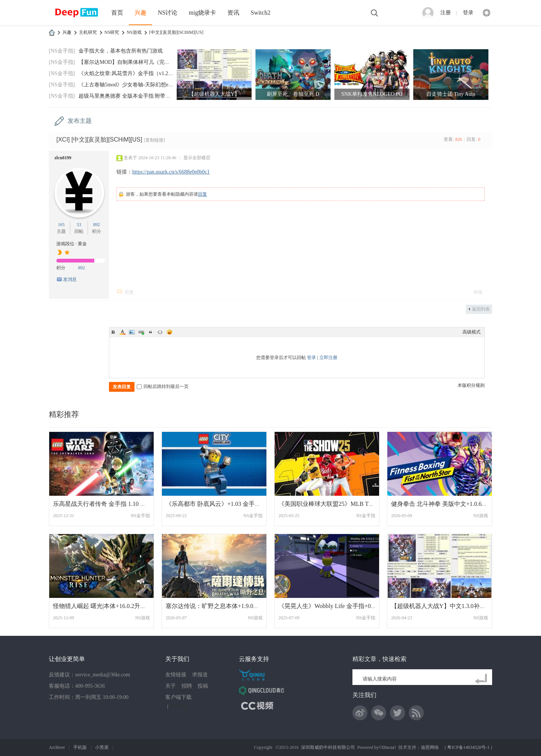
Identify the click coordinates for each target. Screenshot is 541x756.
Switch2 (260, 13)
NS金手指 (140, 516)
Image (132, 332)
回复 (202, 194)
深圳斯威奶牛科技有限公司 (328, 747)
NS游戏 (134, 32)
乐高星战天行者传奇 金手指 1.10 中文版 (106, 504)
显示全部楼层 (197, 158)
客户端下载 (178, 697)
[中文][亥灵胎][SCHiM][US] (176, 32)
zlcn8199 (63, 158)
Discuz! (389, 747)
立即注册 (328, 358)
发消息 (70, 279)
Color (122, 332)
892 (97, 225)
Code (160, 332)
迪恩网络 (430, 747)
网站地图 (179, 706)
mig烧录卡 (202, 13)
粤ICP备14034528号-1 (468, 747)
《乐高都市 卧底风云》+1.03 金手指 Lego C (223, 504)
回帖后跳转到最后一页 (163, 386)
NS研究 (112, 32)
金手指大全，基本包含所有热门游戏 (121, 51)
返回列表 (481, 309)
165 (61, 225)
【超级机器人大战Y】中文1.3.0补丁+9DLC (448, 606)
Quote (151, 332)
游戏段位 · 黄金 (72, 244)
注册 (446, 13)
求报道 (200, 675)
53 (79, 225)
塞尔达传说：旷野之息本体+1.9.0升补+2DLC (225, 606)
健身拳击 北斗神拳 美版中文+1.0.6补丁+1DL (450, 504)
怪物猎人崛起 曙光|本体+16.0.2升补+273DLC (112, 606)
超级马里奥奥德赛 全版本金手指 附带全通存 (130, 96)
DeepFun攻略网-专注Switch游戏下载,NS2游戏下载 (52, 32)
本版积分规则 (471, 385)
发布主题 (80, 121)
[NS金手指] (62, 51)
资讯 (233, 13)
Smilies (169, 332)
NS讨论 (168, 13)
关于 (171, 686)
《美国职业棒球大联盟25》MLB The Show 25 (338, 504)
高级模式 (471, 332)
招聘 (187, 686)
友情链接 (176, 675)
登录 (468, 13)
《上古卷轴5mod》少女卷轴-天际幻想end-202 (131, 85)
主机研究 (88, 32)
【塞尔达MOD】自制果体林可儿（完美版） (129, 62)
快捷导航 (487, 13)
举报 (478, 292)
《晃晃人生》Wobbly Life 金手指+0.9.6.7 (331, 606)
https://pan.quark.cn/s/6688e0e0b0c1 (171, 172)
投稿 (203, 686)
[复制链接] (154, 140)
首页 (117, 13)
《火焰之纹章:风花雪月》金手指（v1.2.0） (128, 73)
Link (141, 332)
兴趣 (141, 13)
